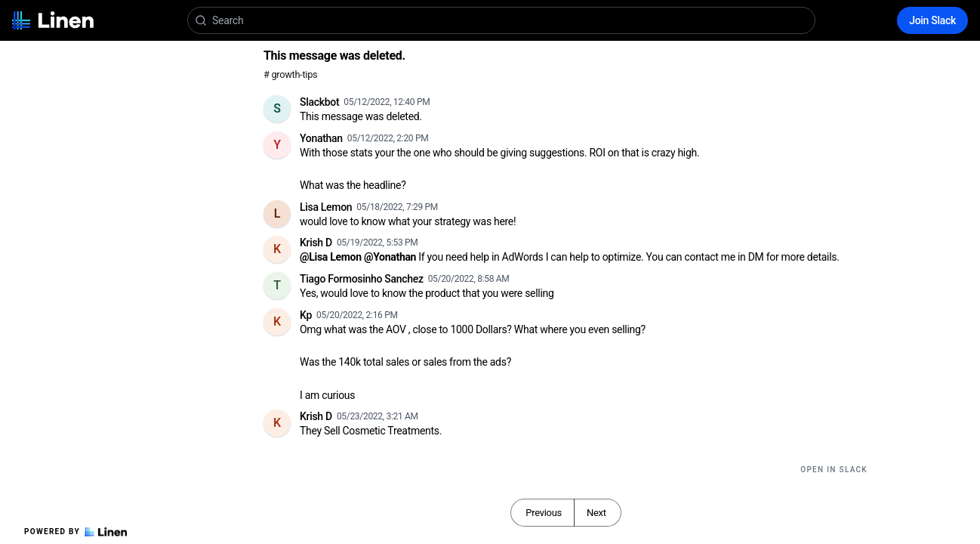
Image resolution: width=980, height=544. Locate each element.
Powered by (76, 532)
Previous (544, 513)
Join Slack (932, 20)
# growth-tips (290, 74)
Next (596, 513)
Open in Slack (834, 470)
